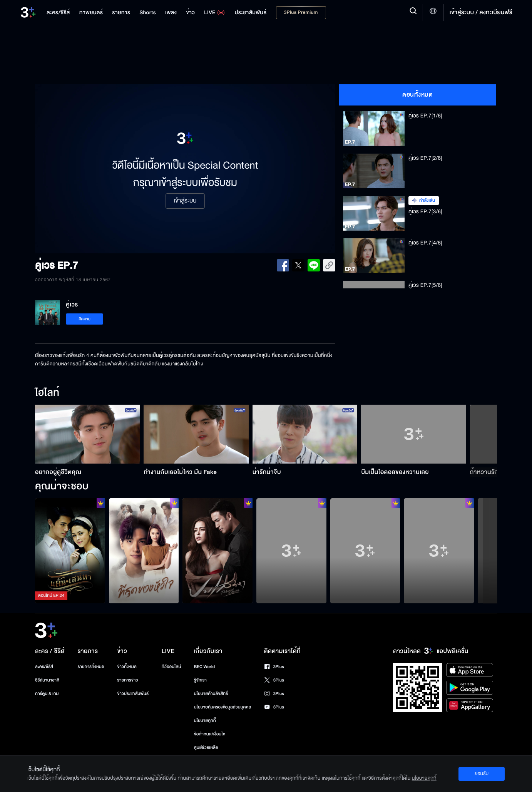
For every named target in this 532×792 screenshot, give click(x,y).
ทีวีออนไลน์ (171, 667)
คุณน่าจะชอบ (62, 487)
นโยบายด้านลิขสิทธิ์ (211, 694)
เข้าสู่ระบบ (185, 201)
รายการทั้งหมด (91, 667)
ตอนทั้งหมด (417, 95)
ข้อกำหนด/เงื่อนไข (210, 734)
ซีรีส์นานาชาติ (47, 680)
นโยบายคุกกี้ (205, 721)
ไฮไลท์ (47, 393)
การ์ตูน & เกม (47, 694)
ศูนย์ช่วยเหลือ (206, 748)
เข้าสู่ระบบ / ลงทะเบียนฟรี (481, 12)
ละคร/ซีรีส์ (44, 667)
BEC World (204, 667)
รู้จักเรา (200, 680)
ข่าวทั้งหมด (127, 667)
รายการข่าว (127, 680)
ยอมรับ (482, 774)
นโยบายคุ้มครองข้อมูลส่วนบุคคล (223, 707)
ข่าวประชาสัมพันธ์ (133, 694)
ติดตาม (84, 319)
